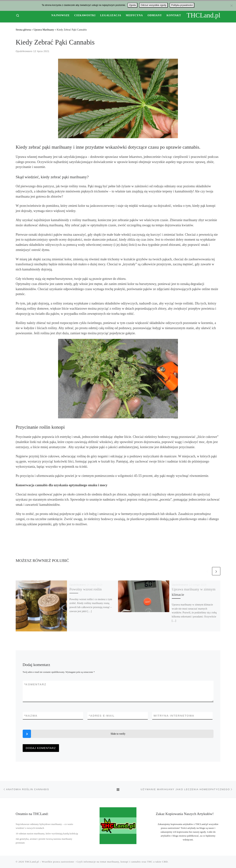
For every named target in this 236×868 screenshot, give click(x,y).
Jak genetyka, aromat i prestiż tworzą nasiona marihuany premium (44, 841)
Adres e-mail (102, 716)
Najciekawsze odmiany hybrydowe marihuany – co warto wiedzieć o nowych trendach (44, 826)
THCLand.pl (32, 862)
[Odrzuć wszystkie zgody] (231, 6)
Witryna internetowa (174, 716)
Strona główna (23, 30)
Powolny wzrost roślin (86, 589)
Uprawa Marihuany (44, 30)
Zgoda (132, 5)
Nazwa (31, 716)
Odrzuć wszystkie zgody (153, 5)
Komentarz (35, 684)
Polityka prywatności (182, 5)
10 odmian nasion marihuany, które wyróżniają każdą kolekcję (47, 834)
